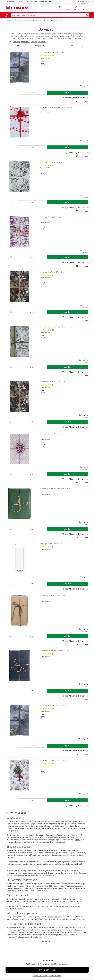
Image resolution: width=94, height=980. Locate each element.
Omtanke (85, 1)
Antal (32, 93)
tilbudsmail (33, 919)
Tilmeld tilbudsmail (47, 970)
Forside (8, 21)
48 (25, 813)
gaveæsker (10, 937)
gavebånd (56, 906)
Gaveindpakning (49, 21)
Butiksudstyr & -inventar (32, 21)
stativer (73, 935)
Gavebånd (16, 42)
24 (22, 813)
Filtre (18, 46)
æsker (20, 842)
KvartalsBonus (54, 917)
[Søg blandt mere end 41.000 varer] (48, 15)
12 (19, 813)
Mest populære (40, 46)
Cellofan (34, 42)
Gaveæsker (42, 42)
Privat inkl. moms (55, 976)
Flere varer (17, 21)
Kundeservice (84, 3)
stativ (20, 901)
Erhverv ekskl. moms (40, 976)
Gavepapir (62, 21)
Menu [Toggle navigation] (7, 15)
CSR (80, 1)
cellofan (78, 840)
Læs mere (77, 38)
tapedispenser (12, 909)
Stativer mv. (25, 42)
